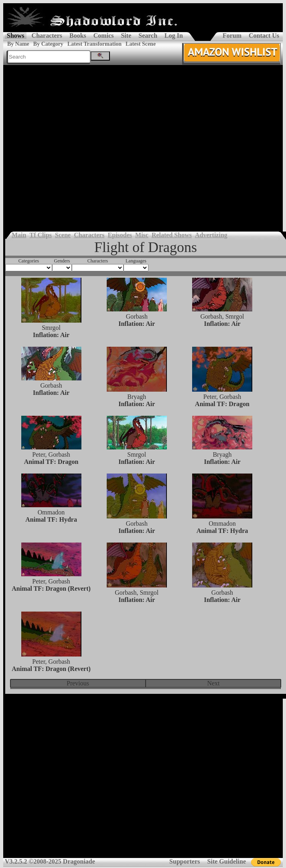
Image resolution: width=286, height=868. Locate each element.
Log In (174, 36)
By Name (18, 44)
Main (19, 235)
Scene (63, 235)
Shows (16, 36)
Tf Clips (41, 235)
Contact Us (264, 36)
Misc (142, 235)
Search (148, 36)
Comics (104, 36)
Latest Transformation (94, 44)
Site (126, 36)
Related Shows (172, 235)
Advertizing (211, 235)
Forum (232, 36)
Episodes (120, 235)
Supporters (185, 861)
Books (78, 36)
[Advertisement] (75, 144)
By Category (48, 44)
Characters (47, 36)
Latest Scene (141, 44)
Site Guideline (227, 861)
